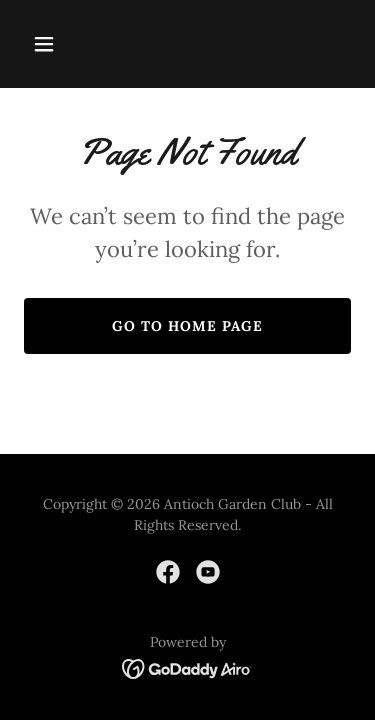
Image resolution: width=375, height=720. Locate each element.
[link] (168, 572)
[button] (61, 44)
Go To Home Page (187, 326)
